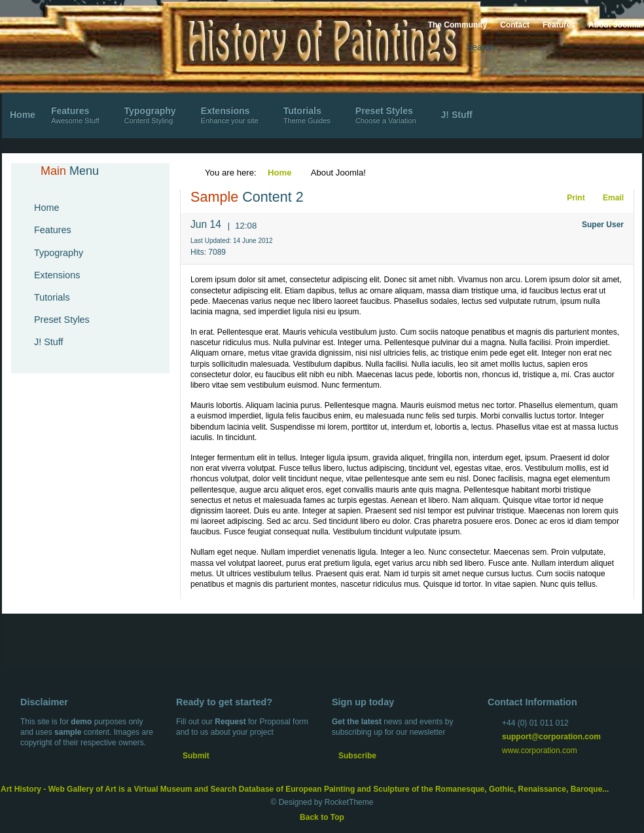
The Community (458, 25)
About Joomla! (616, 25)
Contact (515, 25)
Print (570, 198)
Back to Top (322, 817)
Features (559, 25)
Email (605, 198)
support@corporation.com (551, 737)
